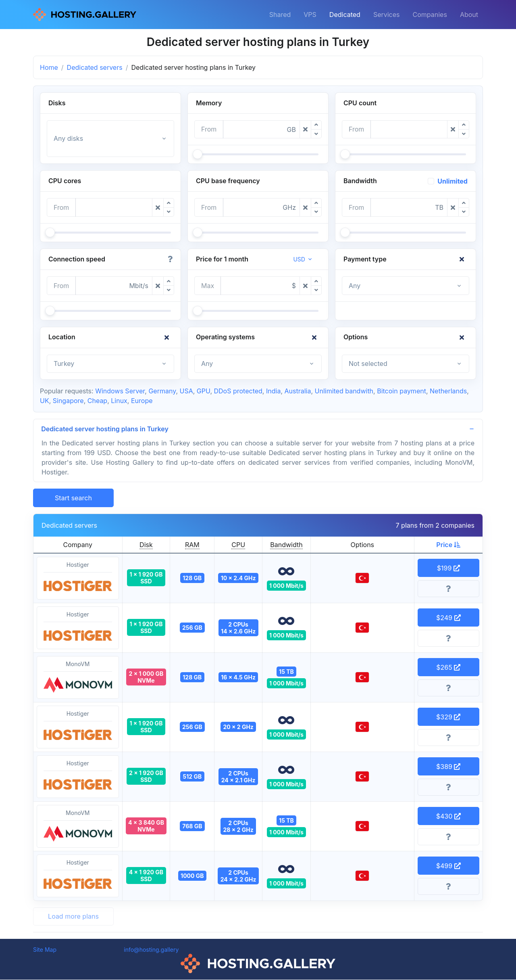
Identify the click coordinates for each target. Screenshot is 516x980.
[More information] (449, 589)
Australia (298, 391)
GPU (204, 391)
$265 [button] (448, 668)
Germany (162, 391)
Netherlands (448, 391)
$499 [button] (448, 866)
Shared (280, 15)
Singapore (68, 401)
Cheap (97, 401)
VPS (310, 15)
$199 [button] (448, 568)
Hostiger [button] (78, 579)
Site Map (45, 950)
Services (387, 15)
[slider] (198, 154)
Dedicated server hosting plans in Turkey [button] (105, 429)
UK (45, 401)
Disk (146, 545)
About (469, 15)
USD (299, 259)
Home (49, 67)
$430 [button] (448, 817)
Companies (430, 15)
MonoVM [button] (78, 678)
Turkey (64, 364)
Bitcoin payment (402, 391)
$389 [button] (448, 767)
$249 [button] (448, 618)
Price (448, 545)
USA (186, 391)
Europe (142, 401)
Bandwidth (286, 545)
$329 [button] (448, 717)
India (273, 391)
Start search (73, 498)
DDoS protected (238, 391)
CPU (238, 545)
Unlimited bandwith (344, 391)
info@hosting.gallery (151, 950)
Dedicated (345, 15)
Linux (119, 401)
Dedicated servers (95, 67)
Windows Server (120, 391)
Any (355, 286)
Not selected (368, 364)
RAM (192, 545)
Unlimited (453, 181)
